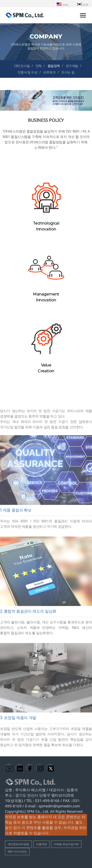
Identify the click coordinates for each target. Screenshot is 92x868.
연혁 (39, 66)
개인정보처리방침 (18, 844)
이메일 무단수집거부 (66, 844)
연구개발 (72, 66)
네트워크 (49, 72)
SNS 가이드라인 (17, 851)
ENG (63, 5)
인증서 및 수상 (28, 72)
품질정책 (54, 66)
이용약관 (41, 844)
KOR (83, 5)
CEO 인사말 (22, 66)
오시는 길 (68, 72)
